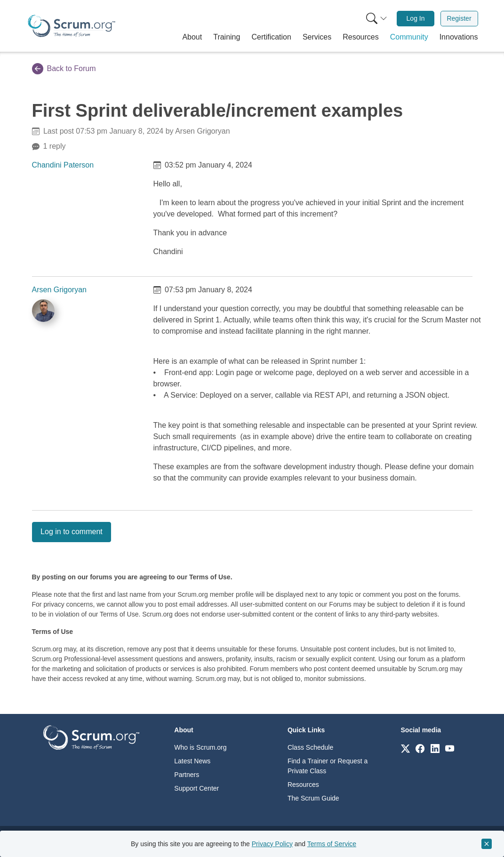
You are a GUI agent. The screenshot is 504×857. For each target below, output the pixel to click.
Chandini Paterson (63, 165)
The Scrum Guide (313, 798)
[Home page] (72, 26)
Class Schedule (310, 747)
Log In (416, 18)
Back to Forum (64, 69)
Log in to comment (72, 532)
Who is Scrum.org (200, 747)
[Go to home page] (91, 737)
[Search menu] (376, 19)
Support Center (196, 788)
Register (459, 18)
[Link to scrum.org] (405, 748)
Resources (303, 785)
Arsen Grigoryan (60, 290)
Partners (187, 775)
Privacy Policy (272, 844)
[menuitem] (376, 19)
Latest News (192, 761)
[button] (192, 37)
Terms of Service (332, 844)
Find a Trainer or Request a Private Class (328, 766)
